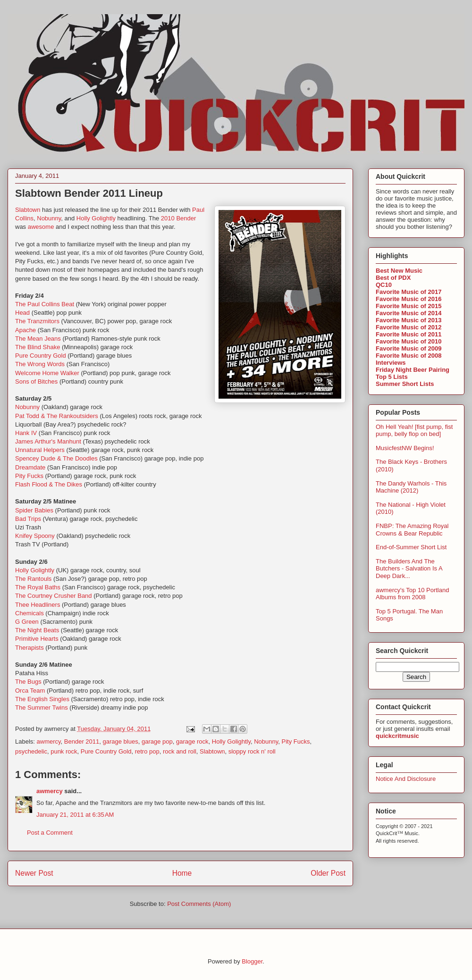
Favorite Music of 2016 (409, 299)
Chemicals (29, 613)
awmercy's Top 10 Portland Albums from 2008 (412, 594)
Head (22, 313)
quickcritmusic (397, 736)
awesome (41, 227)
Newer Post (34, 873)
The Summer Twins (42, 708)
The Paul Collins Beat (45, 304)
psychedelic (31, 751)
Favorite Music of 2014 (409, 313)
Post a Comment (50, 833)
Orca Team (30, 691)
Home (182, 873)
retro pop (147, 751)
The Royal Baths (38, 587)
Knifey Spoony (35, 536)
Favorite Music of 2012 (409, 327)
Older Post (328, 873)
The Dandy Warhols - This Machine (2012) (411, 487)
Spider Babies (34, 510)
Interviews (391, 363)
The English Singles (42, 699)
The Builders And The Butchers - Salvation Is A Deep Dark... (409, 569)
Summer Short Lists (405, 384)
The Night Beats (37, 630)
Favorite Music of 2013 (409, 320)
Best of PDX (393, 278)
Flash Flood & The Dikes (49, 484)
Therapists (29, 648)
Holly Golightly (96, 218)
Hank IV (26, 433)
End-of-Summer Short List (411, 547)
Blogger (252, 961)
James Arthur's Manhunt (48, 441)
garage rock (192, 741)
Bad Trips (28, 519)
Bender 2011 (82, 741)
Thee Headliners (38, 605)
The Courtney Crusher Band (54, 596)
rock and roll (180, 751)
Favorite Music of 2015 (409, 306)
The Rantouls (33, 579)
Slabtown (28, 210)
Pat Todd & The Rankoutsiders (57, 416)
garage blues (121, 741)
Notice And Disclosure (406, 779)
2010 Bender (178, 218)
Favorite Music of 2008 (409, 356)
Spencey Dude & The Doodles (56, 458)
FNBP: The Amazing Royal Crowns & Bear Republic (412, 530)
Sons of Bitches (36, 381)
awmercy (49, 741)
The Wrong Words (40, 364)
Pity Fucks (29, 476)
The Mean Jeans (38, 339)
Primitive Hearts (37, 639)
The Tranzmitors (37, 321)
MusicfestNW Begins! (405, 448)
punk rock (64, 751)
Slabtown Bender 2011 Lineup (89, 193)
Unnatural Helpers (40, 450)
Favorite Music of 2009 (409, 348)
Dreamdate (30, 467)
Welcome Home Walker (47, 373)
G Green (27, 622)
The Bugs (28, 682)
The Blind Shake (38, 347)
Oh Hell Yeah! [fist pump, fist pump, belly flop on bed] (414, 431)
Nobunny (49, 218)
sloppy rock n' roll (252, 751)
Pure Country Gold (41, 356)
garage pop (157, 741)
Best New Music (399, 271)
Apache (25, 330)
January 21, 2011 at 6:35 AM (75, 815)
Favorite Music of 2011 (409, 334)
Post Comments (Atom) (199, 904)
